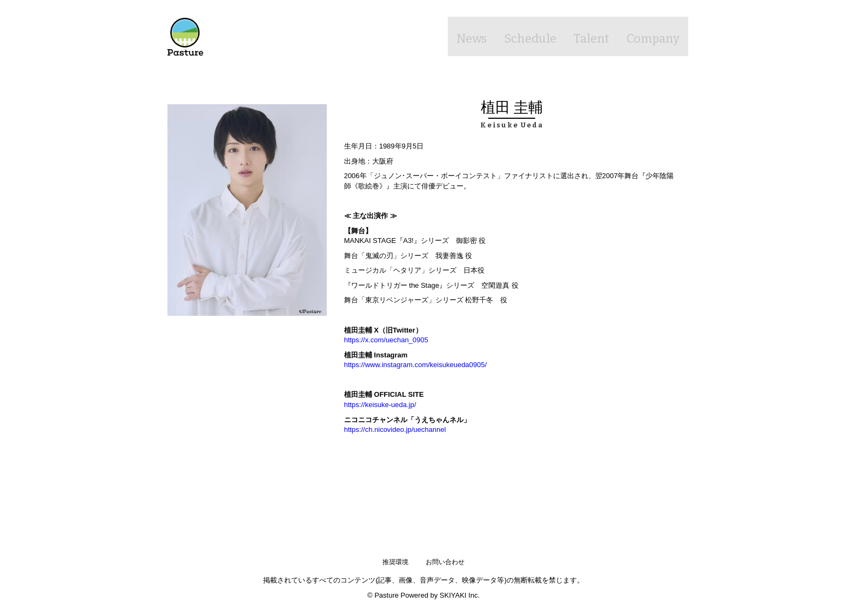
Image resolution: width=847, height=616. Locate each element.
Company (650, 36)
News (457, 36)
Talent (584, 36)
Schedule (519, 36)
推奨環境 (395, 562)
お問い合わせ (445, 562)
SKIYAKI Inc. (460, 595)
